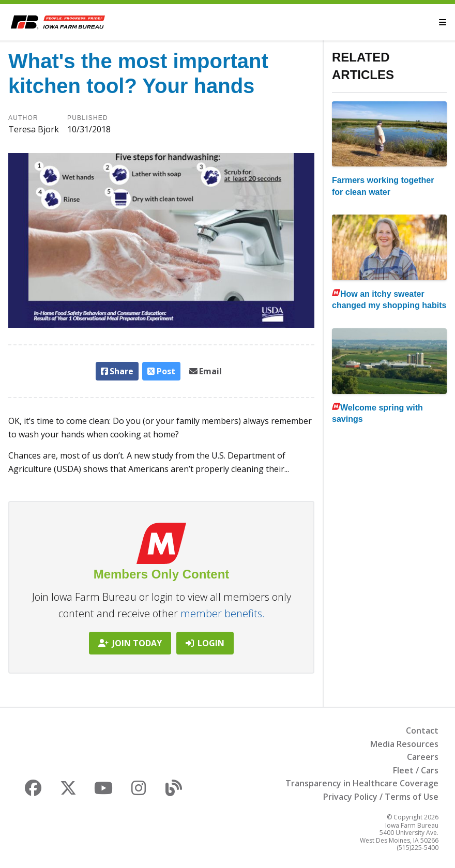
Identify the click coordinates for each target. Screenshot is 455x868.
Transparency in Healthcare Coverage (362, 783)
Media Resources (404, 744)
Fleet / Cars (416, 770)
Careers (423, 757)
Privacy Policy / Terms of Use (381, 797)
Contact (422, 730)
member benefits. (223, 613)
